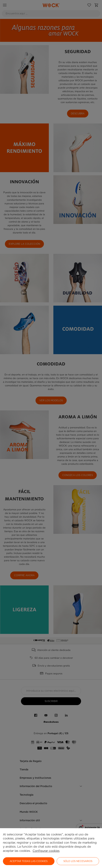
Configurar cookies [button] (46, 851)
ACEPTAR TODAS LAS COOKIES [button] (29, 861)
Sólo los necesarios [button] (78, 861)
